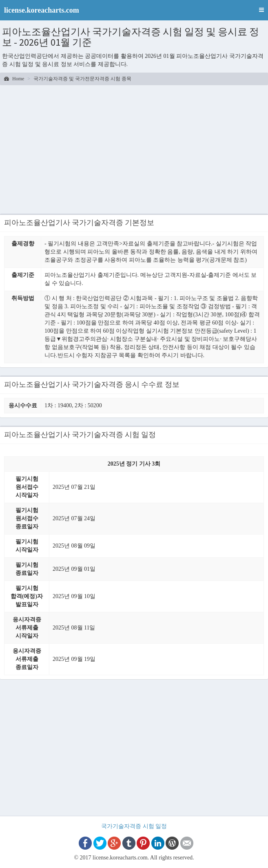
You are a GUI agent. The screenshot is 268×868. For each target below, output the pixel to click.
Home (14, 79)
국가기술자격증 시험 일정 (134, 826)
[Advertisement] (134, 150)
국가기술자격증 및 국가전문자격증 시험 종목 (82, 79)
